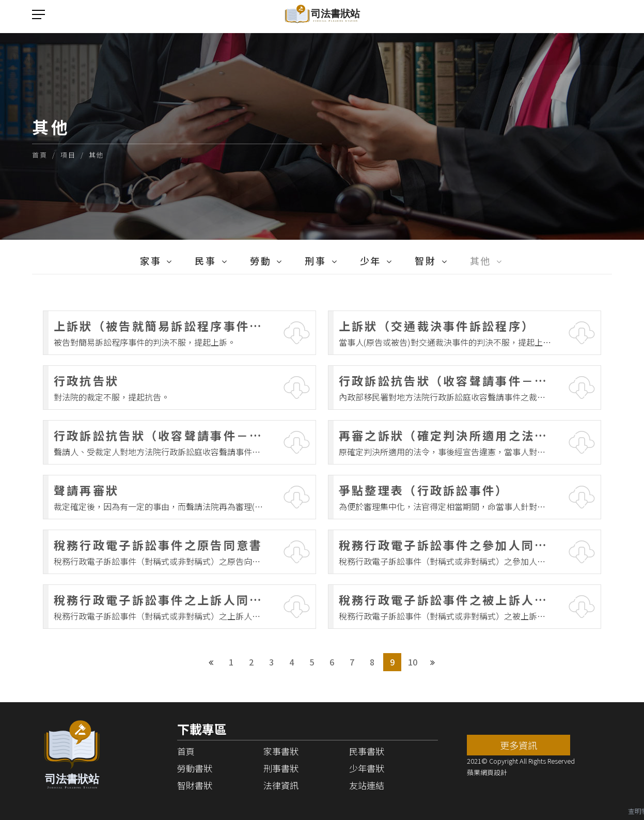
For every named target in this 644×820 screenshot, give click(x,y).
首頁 (40, 155)
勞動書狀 (195, 768)
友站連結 (367, 785)
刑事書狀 (281, 768)
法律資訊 (281, 785)
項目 (68, 155)
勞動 (261, 260)
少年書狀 (367, 768)
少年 (371, 260)
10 (413, 662)
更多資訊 (519, 745)
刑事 (315, 260)
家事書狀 (281, 751)
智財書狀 (195, 785)
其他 (96, 155)
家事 (151, 260)
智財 (425, 260)
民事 (205, 260)
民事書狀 (367, 751)
